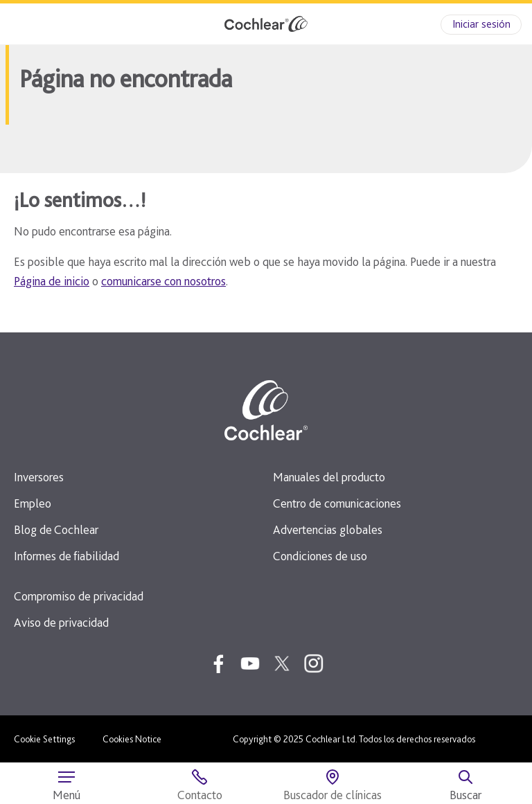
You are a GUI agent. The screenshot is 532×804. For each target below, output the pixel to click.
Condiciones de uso (320, 556)
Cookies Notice (132, 739)
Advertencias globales (328, 529)
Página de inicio (52, 281)
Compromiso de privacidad (79, 596)
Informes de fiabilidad (66, 556)
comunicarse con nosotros (163, 281)
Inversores (39, 477)
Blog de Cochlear (56, 529)
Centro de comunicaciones (337, 503)
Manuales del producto (329, 477)
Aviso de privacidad (61, 622)
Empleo (33, 503)
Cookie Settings (44, 739)
